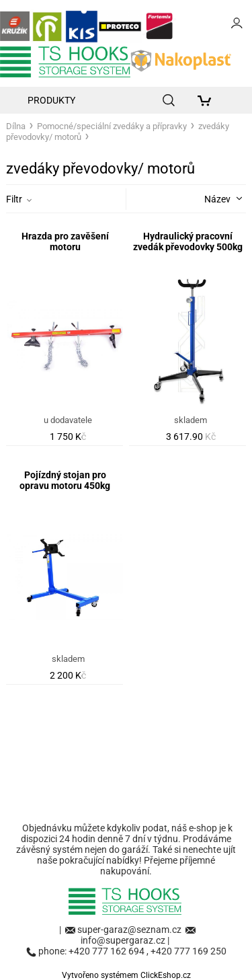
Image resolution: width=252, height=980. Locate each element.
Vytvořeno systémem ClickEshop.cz (126, 975)
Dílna (16, 126)
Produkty (51, 100)
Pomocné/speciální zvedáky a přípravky (112, 126)
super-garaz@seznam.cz (130, 930)
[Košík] (208, 100)
